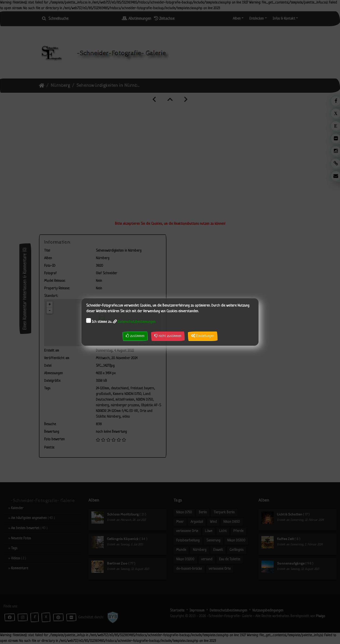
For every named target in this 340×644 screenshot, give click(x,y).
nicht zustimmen (168, 336)
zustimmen (135, 336)
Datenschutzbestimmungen (137, 322)
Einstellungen (203, 336)
